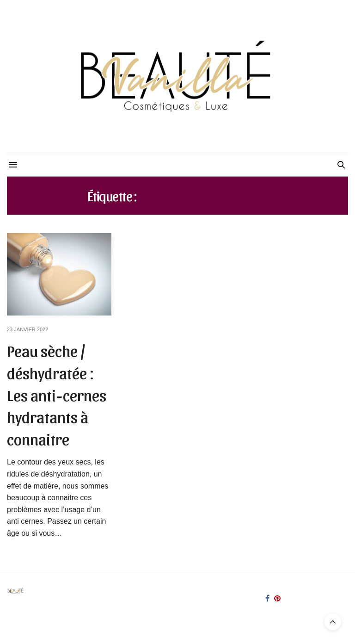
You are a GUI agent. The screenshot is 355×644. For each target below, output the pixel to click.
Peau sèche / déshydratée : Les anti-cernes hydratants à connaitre (57, 394)
